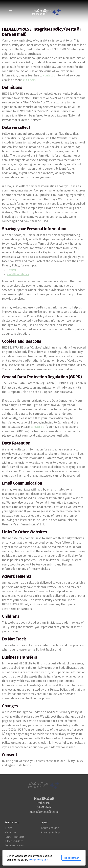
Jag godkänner (71, 858)
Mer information (39, 860)
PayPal (12, 270)
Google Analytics (18, 274)
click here (29, 80)
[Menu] (10, 12)
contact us (50, 76)
